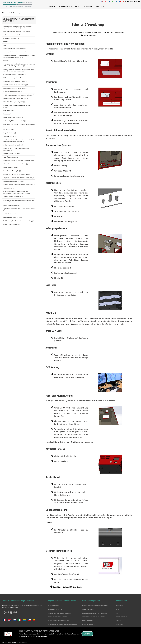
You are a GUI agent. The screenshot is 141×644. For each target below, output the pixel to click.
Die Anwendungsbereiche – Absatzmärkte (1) (14, 74)
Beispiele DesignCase (88, 609)
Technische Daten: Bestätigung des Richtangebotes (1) (17, 174)
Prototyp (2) (6, 61)
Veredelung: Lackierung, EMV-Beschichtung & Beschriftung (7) (18, 95)
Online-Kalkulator (53, 606)
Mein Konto (120, 606)
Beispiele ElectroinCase (55, 609)
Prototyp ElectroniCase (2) (9, 136)
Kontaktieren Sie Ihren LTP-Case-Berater (68, 587)
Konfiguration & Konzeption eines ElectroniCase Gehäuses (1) (18, 178)
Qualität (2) (6, 42)
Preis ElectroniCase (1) (9, 130)
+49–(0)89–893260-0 (13, 612)
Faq (117, 613)
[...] (20, 608)
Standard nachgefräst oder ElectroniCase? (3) (14, 121)
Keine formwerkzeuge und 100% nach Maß (94, 613)
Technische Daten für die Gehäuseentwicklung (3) (15, 85)
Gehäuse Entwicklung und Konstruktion (94, 617)
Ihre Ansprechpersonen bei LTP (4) (11, 35)
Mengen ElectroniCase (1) (9, 133)
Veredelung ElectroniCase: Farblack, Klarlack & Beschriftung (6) (19, 185)
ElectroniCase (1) (7, 114)
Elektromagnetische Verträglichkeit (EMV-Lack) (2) (16, 99)
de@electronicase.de (14, 614)
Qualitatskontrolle (122, 617)
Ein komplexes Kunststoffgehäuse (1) (12, 92)
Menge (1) (5, 45)
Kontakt (87, 634)
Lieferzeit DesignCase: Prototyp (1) (12, 205)
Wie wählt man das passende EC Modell (59, 613)
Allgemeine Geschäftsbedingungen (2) (12, 224)
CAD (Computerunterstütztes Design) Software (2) (15, 88)
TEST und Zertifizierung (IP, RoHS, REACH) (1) (14, 102)
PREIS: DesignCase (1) (8, 188)
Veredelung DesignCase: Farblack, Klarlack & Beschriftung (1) (18, 221)
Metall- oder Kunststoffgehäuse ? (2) (12, 78)
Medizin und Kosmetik (88, 624)
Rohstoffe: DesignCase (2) (9, 214)
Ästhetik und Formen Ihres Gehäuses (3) (13, 197)
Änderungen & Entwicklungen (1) (11, 38)
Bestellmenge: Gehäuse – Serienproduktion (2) (15, 52)
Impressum (119, 624)
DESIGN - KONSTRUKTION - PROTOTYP (58, 617)
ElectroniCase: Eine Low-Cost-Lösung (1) (13, 117)
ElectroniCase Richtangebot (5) (11, 167)
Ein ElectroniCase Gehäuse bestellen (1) (13, 145)
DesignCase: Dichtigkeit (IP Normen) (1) (13, 217)
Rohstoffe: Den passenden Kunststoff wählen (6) (15, 81)
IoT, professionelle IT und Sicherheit (59, 621)
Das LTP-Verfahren (87, 621)
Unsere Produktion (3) (8, 111)
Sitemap (119, 621)
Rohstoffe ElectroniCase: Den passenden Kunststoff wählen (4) (19, 161)
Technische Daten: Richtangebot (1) (12, 171)
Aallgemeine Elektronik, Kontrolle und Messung (62, 624)
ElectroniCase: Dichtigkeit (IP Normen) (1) (13, 181)
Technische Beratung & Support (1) (12, 154)
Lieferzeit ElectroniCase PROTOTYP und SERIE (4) (15, 164)
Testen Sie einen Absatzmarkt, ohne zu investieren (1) (16, 31)
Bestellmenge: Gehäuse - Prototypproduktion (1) (15, 49)
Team (118, 609)
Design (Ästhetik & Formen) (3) (11, 157)
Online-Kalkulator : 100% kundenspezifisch (95, 606)
